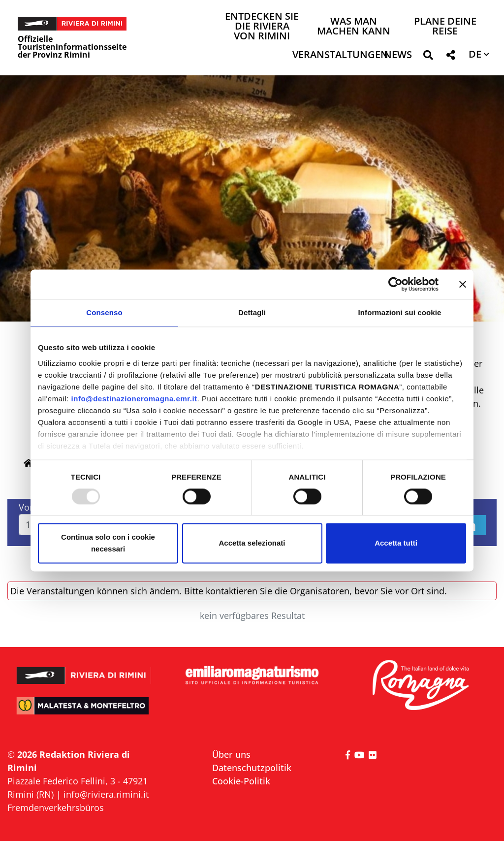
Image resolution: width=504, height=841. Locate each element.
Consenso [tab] (104, 312)
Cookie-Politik (241, 781)
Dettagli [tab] (252, 312)
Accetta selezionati (252, 543)
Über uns (231, 754)
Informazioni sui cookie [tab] (400, 312)
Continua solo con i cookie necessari (108, 543)
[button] (428, 57)
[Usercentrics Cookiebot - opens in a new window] (395, 284)
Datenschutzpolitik (252, 768)
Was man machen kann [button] (354, 27)
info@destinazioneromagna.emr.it (134, 399)
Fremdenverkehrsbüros (56, 808)
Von (27, 507)
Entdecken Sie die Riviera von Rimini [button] (262, 27)
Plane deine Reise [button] (445, 27)
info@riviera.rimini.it (106, 794)
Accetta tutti (396, 543)
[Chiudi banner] (463, 284)
